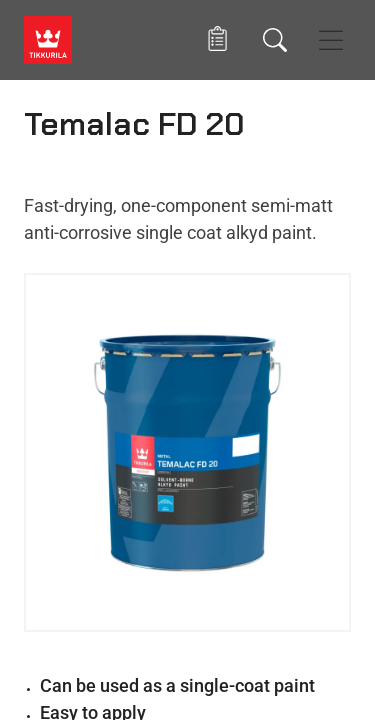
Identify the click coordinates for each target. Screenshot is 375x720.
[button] (217, 39)
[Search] (275, 40)
